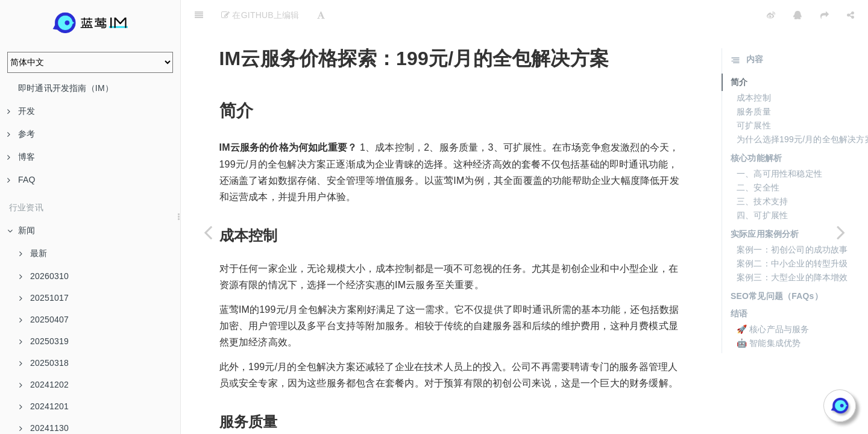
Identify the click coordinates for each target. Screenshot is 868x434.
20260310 (44, 276)
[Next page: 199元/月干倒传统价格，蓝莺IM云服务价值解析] (841, 232)
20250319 (44, 341)
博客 (21, 157)
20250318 (44, 363)
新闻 (21, 230)
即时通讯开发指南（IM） (66, 88)
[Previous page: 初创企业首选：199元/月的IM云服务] (208, 232)
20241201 (44, 406)
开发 (21, 111)
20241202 (44, 385)
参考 (21, 134)
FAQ (21, 180)
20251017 (44, 298)
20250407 (44, 319)
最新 (33, 253)
